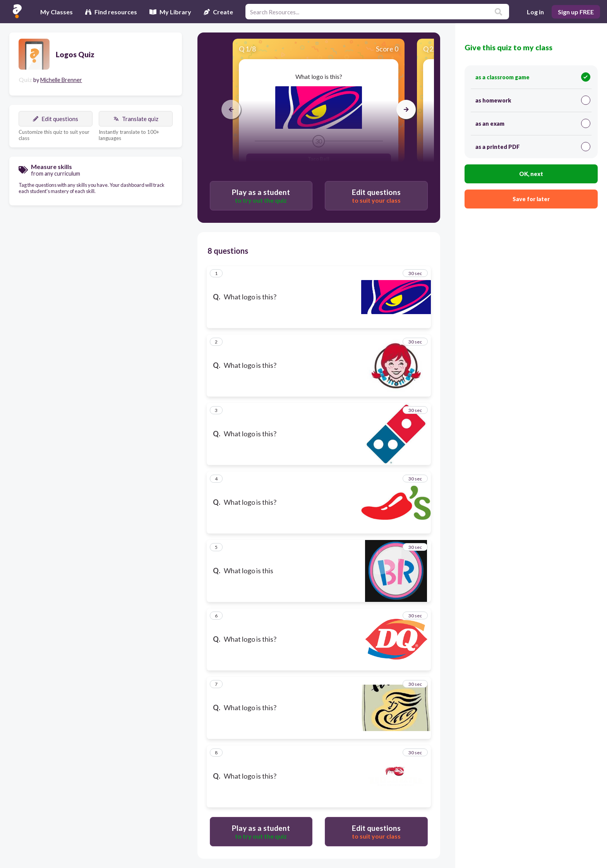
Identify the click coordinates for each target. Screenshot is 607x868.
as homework (533, 100)
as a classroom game (533, 77)
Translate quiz (136, 119)
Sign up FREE (576, 12)
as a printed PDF (533, 147)
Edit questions (56, 119)
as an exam (533, 123)
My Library (170, 12)
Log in (535, 12)
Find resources (111, 12)
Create (218, 12)
